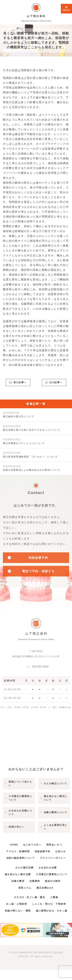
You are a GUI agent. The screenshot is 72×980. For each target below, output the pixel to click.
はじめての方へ (32, 845)
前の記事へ (20, 382)
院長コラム (25, 888)
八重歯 (54, 897)
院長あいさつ (54, 845)
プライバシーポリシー (53, 858)
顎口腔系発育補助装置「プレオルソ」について (30, 455)
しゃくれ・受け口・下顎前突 (49, 904)
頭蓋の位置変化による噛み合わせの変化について (32, 468)
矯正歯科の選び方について (19, 415)
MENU (66, 9)
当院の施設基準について (21, 858)
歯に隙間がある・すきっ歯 (52, 911)
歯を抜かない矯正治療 (18, 874)
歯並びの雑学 (53, 881)
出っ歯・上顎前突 (17, 904)
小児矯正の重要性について (52, 874)
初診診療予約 (43, 851)
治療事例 (35, 881)
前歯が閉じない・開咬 (18, 911)
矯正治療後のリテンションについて (24, 441)
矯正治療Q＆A (45, 888)
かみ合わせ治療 (48, 868)
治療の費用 (18, 881)
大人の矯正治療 (24, 868)
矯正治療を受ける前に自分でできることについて (32, 428)
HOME (14, 845)
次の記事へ (56, 382)
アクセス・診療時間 (18, 851)
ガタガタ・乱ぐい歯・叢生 (29, 897)
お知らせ (60, 851)
